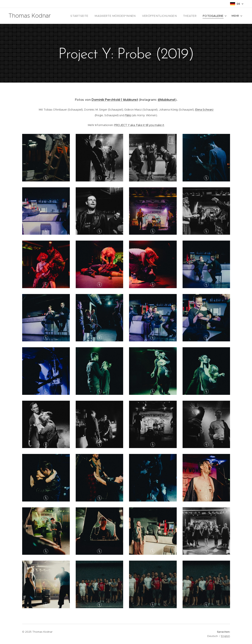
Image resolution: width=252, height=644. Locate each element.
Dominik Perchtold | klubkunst (115, 100)
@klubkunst (166, 100)
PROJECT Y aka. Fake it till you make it (139, 125)
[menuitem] (92, 16)
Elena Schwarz (204, 110)
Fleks (128, 115)
